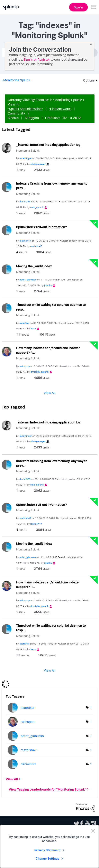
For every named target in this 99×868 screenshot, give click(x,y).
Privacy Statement (47, 850)
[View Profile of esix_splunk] (37, 207)
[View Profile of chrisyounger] (38, 164)
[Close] (93, 831)
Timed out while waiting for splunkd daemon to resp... (51, 307)
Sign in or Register (37, 59)
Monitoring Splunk (17, 80)
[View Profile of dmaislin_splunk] (39, 372)
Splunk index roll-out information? (42, 227)
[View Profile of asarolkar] (24, 323)
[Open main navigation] (93, 7)
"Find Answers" (60, 109)
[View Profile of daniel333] (25, 201)
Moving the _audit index (34, 266)
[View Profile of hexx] (33, 328)
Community (16, 113)
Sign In (78, 7)
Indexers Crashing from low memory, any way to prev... (52, 186)
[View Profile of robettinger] (26, 158)
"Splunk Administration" (25, 109)
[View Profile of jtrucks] (48, 285)
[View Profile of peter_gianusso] (28, 280)
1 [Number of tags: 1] (91, 707)
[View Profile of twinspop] (25, 366)
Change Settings (47, 858)
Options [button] (88, 80)
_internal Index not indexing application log (48, 145)
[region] (49, 846)
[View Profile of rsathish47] (25, 241)
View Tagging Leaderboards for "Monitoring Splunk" (48, 789)
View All (50, 393)
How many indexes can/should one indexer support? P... (48, 350)
